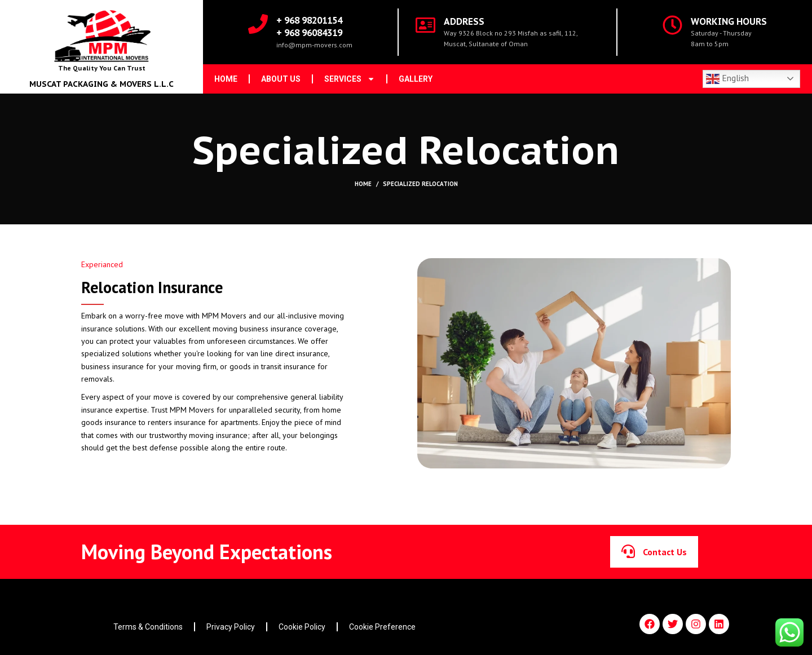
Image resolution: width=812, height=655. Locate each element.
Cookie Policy (302, 627)
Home (226, 79)
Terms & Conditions (148, 627)
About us (281, 79)
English (727, 79)
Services (350, 79)
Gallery (416, 79)
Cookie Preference (382, 627)
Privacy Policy (231, 627)
